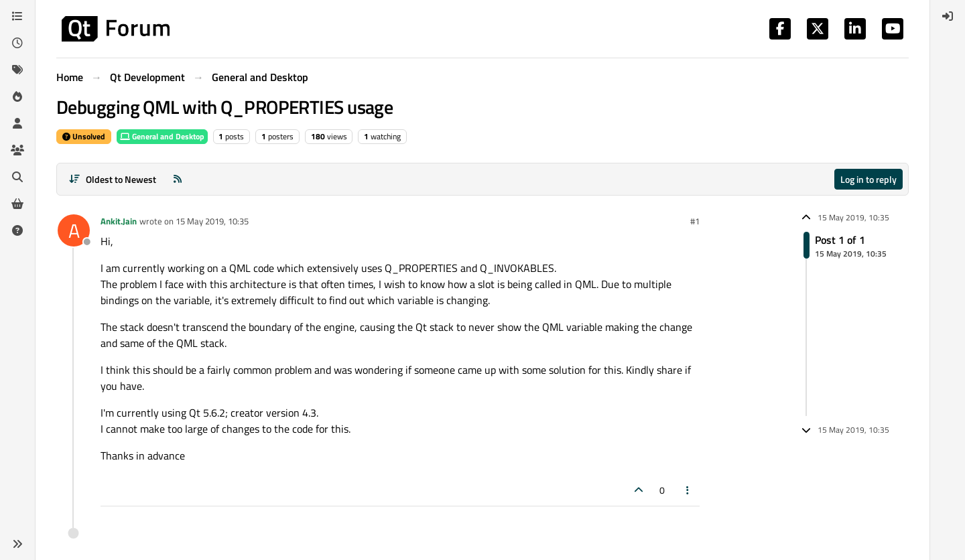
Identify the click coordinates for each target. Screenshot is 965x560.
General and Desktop (162, 136)
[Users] (17, 123)
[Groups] (17, 150)
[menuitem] (948, 16)
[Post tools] (688, 490)
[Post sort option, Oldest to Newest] (112, 179)
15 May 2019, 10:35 (212, 221)
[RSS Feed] (178, 179)
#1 (695, 221)
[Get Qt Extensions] (17, 204)
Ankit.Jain (119, 221)
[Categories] (17, 16)
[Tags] (17, 70)
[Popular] (17, 96)
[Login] (948, 16)
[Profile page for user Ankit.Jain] (74, 230)
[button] (17, 544)
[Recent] (17, 43)
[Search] (17, 177)
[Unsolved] (17, 230)
